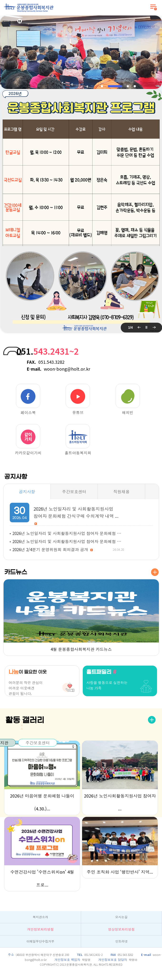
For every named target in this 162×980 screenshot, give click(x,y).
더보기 (155, 572)
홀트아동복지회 (78, 440)
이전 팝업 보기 (139, 327)
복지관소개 (40, 917)
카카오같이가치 (28, 440)
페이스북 (28, 399)
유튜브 (78, 399)
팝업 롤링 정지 (146, 327)
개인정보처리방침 (40, 929)
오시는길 (121, 917)
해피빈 (128, 399)
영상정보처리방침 (121, 929)
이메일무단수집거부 (40, 941)
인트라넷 (122, 941)
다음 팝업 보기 (154, 327)
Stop (20, 21)
